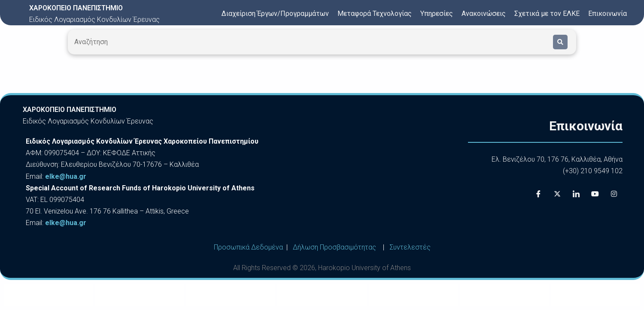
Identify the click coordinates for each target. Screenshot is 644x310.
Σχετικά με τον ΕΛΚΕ (547, 14)
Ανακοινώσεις (484, 14)
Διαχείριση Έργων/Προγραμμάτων (275, 14)
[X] (557, 194)
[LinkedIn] (576, 194)
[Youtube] (595, 194)
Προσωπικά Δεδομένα (248, 247)
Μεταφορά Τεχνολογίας (375, 14)
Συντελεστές (410, 247)
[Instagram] (614, 194)
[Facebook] (538, 194)
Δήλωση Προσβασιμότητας (334, 247)
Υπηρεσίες (437, 14)
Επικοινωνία (608, 14)
